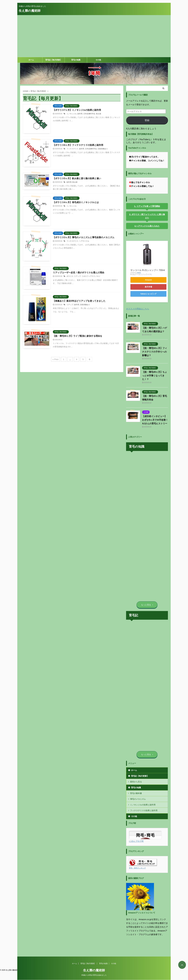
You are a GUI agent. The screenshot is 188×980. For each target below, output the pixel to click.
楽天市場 (148, 287)
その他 (98, 60)
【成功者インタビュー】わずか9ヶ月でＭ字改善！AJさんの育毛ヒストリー (155, 420)
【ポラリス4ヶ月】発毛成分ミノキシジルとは (76, 202)
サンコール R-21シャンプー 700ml (148, 270)
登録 (147, 120)
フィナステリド (72, 149)
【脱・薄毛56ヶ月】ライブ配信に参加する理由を (78, 336)
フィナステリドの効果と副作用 (144, 810)
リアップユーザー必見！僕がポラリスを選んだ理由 (79, 273)
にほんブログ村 (136, 841)
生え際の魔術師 (30, 11)
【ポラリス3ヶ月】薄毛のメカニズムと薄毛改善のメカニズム (84, 237)
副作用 (80, 114)
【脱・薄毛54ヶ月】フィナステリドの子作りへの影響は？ (155, 352)
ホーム (31, 60)
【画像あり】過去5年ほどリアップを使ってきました (79, 301)
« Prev (55, 359)
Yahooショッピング (148, 294)
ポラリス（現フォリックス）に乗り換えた (148, 216)
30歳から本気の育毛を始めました (94, 966)
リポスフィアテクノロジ (91, 276)
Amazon (148, 280)
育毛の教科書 (136, 793)
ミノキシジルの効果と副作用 (143, 805)
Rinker (139, 273)
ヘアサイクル (84, 241)
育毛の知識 (76, 60)
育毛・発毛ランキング (137, 868)
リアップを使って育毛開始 (148, 206)
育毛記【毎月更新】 (53, 60)
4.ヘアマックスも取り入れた (147, 226)
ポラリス (70, 276)
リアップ (77, 276)
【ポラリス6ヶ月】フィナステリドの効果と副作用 (78, 145)
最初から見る (136, 782)
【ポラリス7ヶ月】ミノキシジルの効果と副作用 (77, 110)
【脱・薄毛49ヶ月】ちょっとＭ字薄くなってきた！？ (155, 376)
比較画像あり (103, 149)
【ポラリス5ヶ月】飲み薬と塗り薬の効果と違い (77, 178)
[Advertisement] (94, 36)
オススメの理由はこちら (138, 309)
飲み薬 (99, 114)
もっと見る (147, 605)
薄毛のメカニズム (138, 799)
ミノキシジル (72, 114)
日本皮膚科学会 (89, 114)
